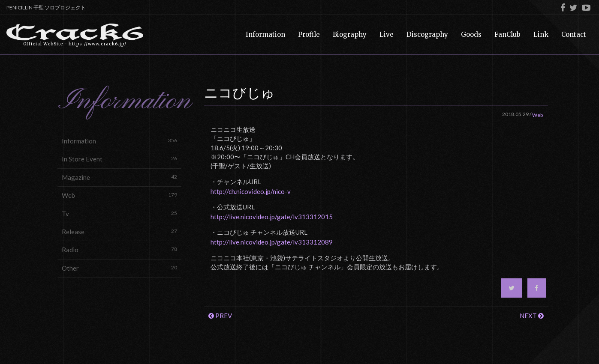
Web (120, 195)
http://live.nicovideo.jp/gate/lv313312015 (272, 217)
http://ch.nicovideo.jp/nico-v (251, 191)
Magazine (120, 177)
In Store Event (120, 159)
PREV (220, 316)
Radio (120, 249)
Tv (120, 213)
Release (120, 231)
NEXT (532, 316)
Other (120, 268)
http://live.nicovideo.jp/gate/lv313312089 (272, 242)
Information (120, 141)
